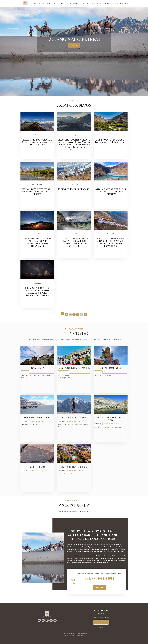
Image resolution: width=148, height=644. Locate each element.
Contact (109, 3)
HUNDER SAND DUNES (37, 418)
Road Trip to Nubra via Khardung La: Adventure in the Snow (37, 142)
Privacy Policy (74, 637)
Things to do (35, 372)
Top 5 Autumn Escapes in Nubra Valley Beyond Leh (111, 141)
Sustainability (98, 3)
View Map (101, 613)
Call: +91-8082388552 (99, 578)
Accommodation (50, 3)
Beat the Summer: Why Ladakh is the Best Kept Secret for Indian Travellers (111, 242)
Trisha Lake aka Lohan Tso (111, 419)
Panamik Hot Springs (74, 467)
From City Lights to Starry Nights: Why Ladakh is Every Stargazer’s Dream (37, 292)
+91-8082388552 (101, 622)
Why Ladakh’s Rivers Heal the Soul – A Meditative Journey (111, 192)
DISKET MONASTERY (111, 368)
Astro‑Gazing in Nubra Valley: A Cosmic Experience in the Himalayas (37, 242)
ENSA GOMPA (37, 368)
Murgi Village (37, 467)
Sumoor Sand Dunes (74, 418)
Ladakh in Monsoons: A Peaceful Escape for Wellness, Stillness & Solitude (74, 242)
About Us (38, 3)
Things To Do (85, 3)
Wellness (74, 3)
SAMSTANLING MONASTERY (74, 368)
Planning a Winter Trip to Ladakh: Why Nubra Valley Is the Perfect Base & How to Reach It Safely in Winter (74, 145)
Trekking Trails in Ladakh (74, 189)
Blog (116, 3)
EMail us (101, 627)
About (44, 372)
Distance (25, 372)
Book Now (124, 3)
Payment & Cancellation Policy (74, 635)
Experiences (63, 3)
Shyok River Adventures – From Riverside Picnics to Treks (37, 192)
